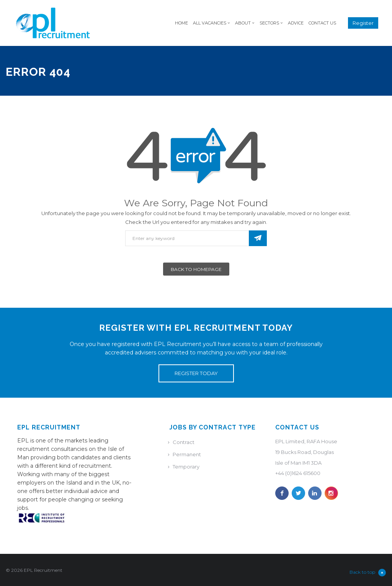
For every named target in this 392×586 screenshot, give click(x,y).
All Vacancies (210, 23)
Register (363, 23)
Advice (296, 23)
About (243, 23)
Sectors (269, 23)
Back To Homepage (196, 269)
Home (181, 23)
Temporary (186, 467)
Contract (184, 442)
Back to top (368, 573)
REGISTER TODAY (196, 373)
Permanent (187, 454)
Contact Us (322, 23)
